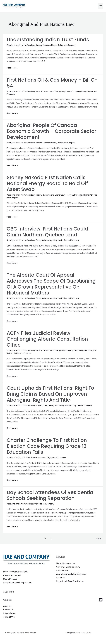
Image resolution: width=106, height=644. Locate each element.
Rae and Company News (46, 45)
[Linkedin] (101, 600)
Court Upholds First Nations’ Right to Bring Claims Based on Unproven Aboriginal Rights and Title (50, 394)
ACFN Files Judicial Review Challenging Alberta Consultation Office (47, 339)
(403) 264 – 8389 (10, 579)
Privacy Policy (9, 613)
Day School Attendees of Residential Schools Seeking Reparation (51, 495)
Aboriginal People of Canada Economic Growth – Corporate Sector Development (51, 131)
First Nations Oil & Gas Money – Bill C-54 (52, 83)
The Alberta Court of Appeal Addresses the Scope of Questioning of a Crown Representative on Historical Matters (51, 284)
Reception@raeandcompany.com (17, 582)
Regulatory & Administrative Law (70, 581)
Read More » (12, 67)
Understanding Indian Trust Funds (48, 40)
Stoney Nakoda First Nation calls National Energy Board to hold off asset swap (47, 183)
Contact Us (8, 610)
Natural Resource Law (66, 563)
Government (41, 457)
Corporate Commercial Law (68, 567)
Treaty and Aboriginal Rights (78, 195)
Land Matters (62, 570)
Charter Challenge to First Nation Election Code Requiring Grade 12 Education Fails (47, 446)
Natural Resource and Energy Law (50, 91)
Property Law (71, 350)
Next (100, 539)
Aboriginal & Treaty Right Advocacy (71, 574)
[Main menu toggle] (101, 6)
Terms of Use (9, 617)
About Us (7, 606)
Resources (61, 578)
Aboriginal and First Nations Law (21, 45)
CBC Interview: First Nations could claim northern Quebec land (47, 232)
